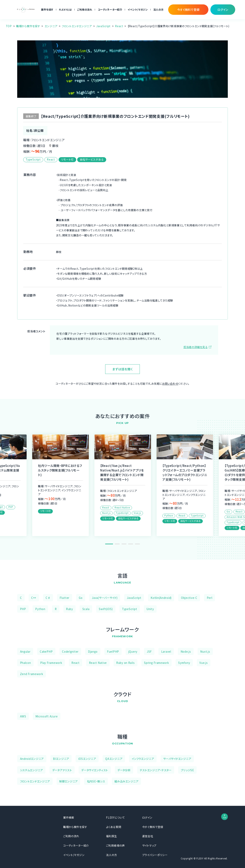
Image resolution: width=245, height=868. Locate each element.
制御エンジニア (68, 781)
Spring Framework (156, 663)
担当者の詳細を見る (195, 347)
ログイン (147, 817)
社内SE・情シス (96, 781)
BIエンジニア (61, 759)
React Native (98, 663)
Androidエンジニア (32, 759)
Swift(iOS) (106, 609)
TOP (9, 26)
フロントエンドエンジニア (77, 26)
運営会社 (148, 836)
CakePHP (46, 651)
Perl (210, 598)
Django (93, 651)
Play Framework (51, 663)
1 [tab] (109, 544)
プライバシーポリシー (155, 855)
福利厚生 (111, 836)
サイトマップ (149, 845)
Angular (25, 651)
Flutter (64, 598)
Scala (86, 609)
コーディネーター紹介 (110, 10)
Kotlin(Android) (161, 598)
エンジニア (51, 26)
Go (81, 598)
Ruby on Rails (125, 663)
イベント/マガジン (138, 10)
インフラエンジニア (143, 759)
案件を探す (47, 10)
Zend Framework (32, 674)
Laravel (166, 651)
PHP (23, 609)
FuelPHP (113, 651)
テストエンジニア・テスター (156, 770)
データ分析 (124, 770)
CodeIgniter (70, 651)
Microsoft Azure (46, 716)
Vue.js (203, 663)
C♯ (48, 598)
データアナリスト (62, 770)
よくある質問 (113, 827)
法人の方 (158, 10)
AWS (23, 716)
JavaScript (103, 26)
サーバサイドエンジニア (177, 759)
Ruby (69, 609)
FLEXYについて (115, 817)
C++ (34, 598)
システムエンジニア (31, 770)
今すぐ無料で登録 (153, 827)
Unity (150, 609)
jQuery (133, 651)
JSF (149, 651)
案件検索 (69, 817)
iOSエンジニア (87, 759)
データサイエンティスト (95, 770)
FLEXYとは (65, 10)
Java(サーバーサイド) (105, 598)
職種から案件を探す (28, 26)
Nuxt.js (205, 651)
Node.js (186, 651)
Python (40, 609)
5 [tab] (137, 544)
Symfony (184, 663)
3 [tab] (124, 544)
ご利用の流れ (85, 10)
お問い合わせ (170, 384)
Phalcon (25, 663)
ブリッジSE (187, 770)
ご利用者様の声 (115, 845)
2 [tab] (117, 544)
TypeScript (129, 609)
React (119, 26)
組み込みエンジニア (126, 781)
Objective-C (189, 598)
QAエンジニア (114, 759)
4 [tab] (131, 544)
